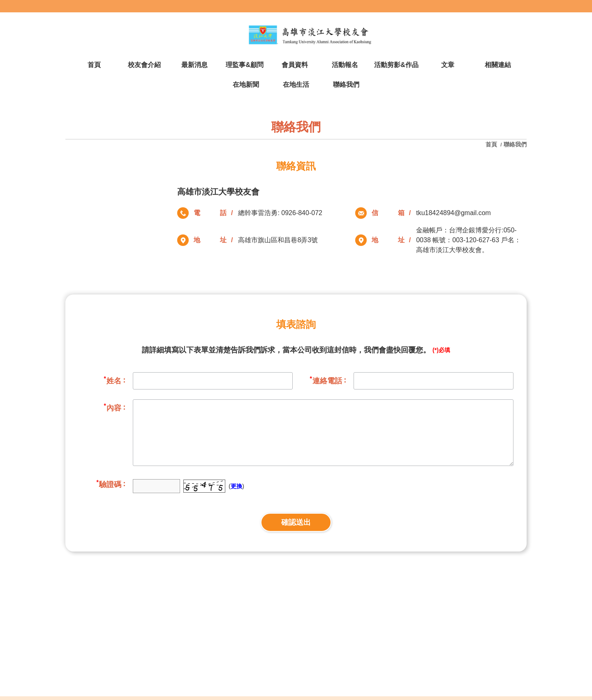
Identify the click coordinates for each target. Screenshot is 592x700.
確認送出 (296, 522)
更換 (236, 486)
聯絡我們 (515, 144)
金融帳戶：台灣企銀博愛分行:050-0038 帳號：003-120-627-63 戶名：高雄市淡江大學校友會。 (468, 240)
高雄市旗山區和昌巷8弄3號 (278, 240)
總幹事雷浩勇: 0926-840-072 (280, 213)
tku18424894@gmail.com (453, 213)
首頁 (492, 144)
